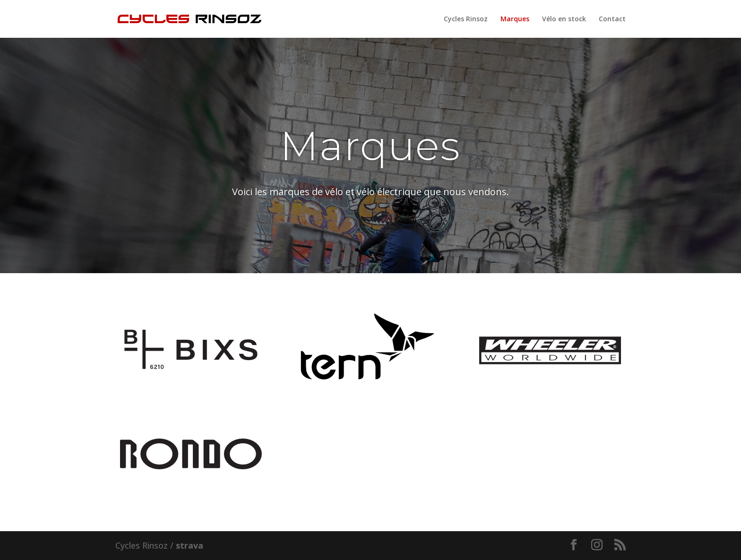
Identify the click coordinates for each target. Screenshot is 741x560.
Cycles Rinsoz (466, 19)
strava (190, 545)
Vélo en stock (564, 19)
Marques (515, 19)
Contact (612, 19)
